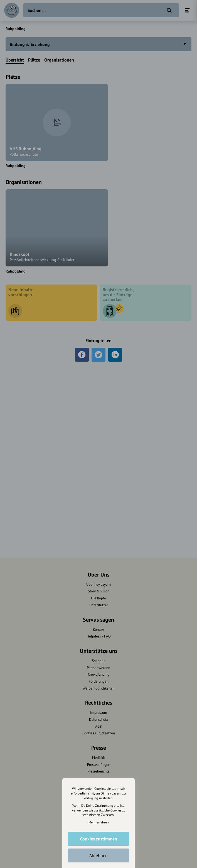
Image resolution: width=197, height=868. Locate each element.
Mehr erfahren (99, 822)
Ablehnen (98, 855)
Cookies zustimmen (99, 839)
